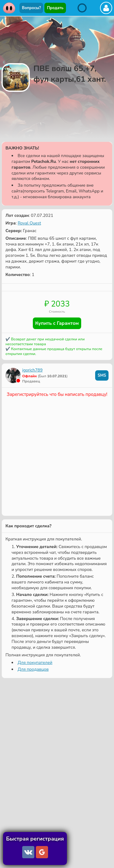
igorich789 (32, 370)
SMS (102, 375)
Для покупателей (35, 663)
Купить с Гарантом (57, 323)
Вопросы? (31, 8)
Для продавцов (33, 669)
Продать (55, 8)
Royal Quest (29, 223)
